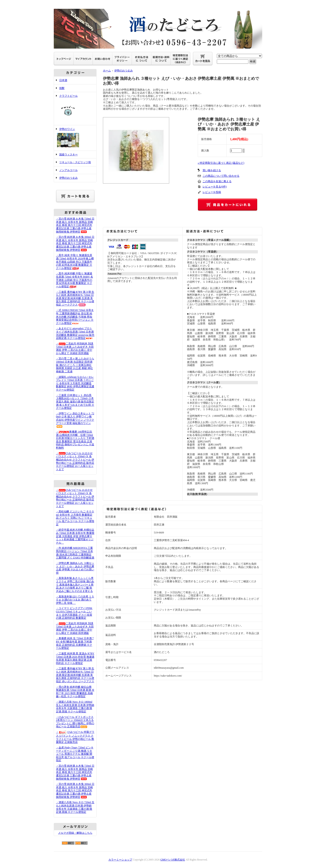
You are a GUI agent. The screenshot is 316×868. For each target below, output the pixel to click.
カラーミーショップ (120, 860)
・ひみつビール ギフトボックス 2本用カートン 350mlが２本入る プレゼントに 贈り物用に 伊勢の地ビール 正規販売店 (75, 722)
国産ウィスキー (68, 155)
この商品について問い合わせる (221, 176)
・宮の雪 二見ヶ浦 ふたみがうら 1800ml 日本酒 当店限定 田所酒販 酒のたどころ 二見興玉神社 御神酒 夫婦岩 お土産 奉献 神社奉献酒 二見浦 (75, 365)
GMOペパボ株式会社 (173, 860)
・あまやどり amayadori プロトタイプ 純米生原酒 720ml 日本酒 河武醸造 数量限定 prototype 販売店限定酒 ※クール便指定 (75, 333)
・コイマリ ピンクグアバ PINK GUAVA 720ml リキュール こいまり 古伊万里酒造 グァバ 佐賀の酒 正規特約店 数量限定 (74, 613)
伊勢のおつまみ (68, 178)
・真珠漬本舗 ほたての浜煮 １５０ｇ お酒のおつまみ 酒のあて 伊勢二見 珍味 (75, 600)
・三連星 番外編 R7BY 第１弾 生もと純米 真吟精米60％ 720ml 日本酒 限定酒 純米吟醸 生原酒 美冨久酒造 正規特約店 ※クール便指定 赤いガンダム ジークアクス (75, 675)
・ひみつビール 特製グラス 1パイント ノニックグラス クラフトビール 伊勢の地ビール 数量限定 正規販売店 (75, 737)
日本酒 (63, 80)
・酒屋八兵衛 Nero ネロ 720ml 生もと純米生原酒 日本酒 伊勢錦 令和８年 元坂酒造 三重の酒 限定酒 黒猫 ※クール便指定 (75, 807)
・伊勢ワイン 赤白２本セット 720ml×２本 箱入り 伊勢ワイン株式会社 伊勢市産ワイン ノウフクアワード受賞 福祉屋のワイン (75, 420)
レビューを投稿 (212, 192)
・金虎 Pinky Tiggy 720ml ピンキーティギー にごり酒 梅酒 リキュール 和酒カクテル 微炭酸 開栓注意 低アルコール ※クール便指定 (75, 754)
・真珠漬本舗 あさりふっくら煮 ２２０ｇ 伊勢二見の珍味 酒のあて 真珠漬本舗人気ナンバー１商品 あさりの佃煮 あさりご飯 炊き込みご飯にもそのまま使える (75, 585)
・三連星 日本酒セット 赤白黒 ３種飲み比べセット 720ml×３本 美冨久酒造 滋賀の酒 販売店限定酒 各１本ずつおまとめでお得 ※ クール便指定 (75, 402)
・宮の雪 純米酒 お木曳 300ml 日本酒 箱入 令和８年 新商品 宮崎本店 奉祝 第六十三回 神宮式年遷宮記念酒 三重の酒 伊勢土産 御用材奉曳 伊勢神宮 (75, 243)
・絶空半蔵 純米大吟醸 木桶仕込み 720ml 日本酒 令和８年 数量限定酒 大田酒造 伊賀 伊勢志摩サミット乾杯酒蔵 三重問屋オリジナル (75, 536)
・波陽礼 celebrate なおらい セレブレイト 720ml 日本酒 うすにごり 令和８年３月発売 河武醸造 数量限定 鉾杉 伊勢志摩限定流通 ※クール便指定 (75, 383)
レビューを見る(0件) (215, 187)
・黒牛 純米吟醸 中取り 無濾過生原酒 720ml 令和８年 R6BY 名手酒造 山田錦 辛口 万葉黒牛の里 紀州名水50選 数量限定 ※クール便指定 (75, 280)
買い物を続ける (212, 170)
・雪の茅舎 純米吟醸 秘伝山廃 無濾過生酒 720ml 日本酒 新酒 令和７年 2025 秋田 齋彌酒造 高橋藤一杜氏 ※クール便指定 (75, 692)
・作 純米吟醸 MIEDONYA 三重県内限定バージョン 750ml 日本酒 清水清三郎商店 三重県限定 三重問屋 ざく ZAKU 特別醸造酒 (76, 553)
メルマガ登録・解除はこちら (75, 833)
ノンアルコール (68, 170)
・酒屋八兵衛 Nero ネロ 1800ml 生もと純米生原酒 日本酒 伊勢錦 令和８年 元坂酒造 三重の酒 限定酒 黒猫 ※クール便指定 (75, 707)
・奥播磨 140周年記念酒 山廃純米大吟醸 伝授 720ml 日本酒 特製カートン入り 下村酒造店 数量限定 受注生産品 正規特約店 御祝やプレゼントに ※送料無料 (75, 440)
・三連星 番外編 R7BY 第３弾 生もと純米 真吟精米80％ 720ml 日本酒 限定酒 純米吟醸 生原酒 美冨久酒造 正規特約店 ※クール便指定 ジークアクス (75, 298)
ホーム (107, 71)
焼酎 (62, 88)
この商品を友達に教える (217, 181)
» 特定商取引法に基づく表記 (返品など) (221, 163)
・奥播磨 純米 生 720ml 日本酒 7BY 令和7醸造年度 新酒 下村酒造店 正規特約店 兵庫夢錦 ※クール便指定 (75, 643)
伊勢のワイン (75, 138)
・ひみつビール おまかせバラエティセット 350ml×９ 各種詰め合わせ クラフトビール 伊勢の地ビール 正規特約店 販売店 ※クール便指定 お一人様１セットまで (75, 461)
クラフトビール (75, 109)
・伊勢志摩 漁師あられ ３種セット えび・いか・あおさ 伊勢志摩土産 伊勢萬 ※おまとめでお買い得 (75, 568)
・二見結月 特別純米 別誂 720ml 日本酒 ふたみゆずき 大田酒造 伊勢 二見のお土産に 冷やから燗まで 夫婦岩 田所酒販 (75, 348)
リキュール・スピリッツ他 (75, 162)
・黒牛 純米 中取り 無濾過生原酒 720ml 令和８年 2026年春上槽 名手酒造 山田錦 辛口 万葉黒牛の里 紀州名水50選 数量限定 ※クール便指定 (75, 262)
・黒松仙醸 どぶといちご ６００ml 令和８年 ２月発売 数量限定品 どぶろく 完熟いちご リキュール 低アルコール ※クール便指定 (75, 518)
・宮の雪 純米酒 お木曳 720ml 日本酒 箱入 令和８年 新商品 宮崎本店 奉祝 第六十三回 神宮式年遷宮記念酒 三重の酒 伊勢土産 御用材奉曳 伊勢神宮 (75, 225)
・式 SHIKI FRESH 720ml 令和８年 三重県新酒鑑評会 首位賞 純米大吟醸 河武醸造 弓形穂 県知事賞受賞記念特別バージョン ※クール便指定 (75, 317)
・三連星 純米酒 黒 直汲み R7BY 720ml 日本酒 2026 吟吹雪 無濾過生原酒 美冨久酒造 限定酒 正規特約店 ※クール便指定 (75, 658)
